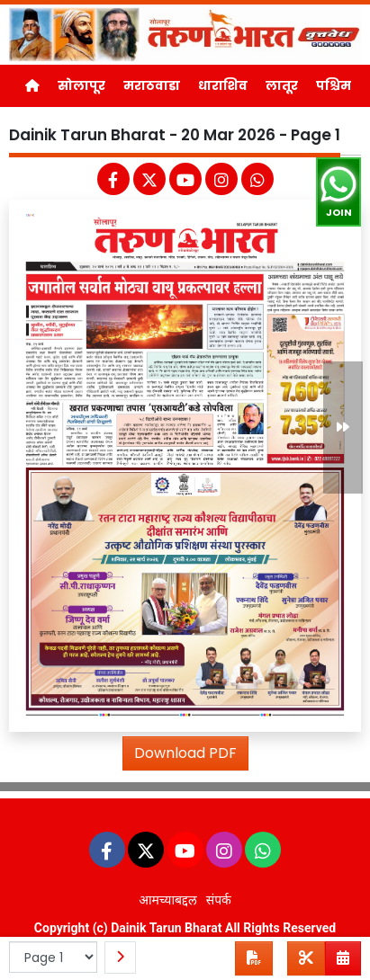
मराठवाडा (152, 85)
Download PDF (185, 753)
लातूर (282, 85)
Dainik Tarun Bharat (166, 928)
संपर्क (219, 900)
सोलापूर (81, 85)
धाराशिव (223, 85)
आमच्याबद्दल (168, 900)
